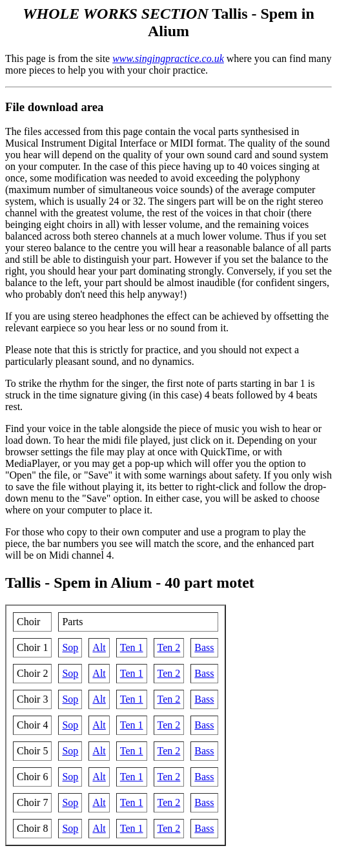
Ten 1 (132, 647)
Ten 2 (169, 647)
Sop (70, 647)
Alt (99, 647)
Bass (204, 647)
